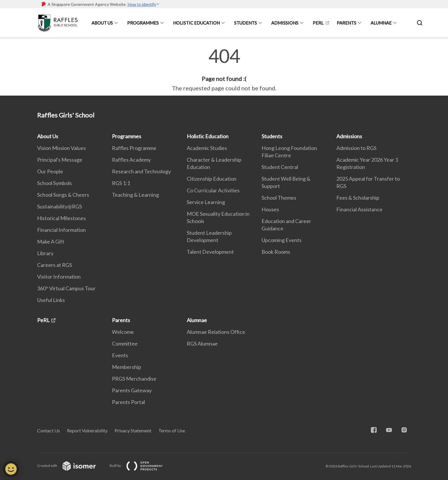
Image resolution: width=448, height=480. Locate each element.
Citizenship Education (212, 179)
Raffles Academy (131, 160)
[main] (224, 70)
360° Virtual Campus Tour (66, 288)
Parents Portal (128, 402)
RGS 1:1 (121, 183)
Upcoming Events (282, 240)
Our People (50, 171)
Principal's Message (60, 160)
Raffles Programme (134, 148)
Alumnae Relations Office (216, 332)
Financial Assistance (359, 209)
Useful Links (51, 300)
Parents (346, 23)
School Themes (279, 198)
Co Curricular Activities (213, 190)
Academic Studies (207, 148)
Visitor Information (59, 277)
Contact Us (49, 430)
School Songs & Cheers (63, 195)
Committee (125, 343)
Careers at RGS (55, 265)
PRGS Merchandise (134, 379)
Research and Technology (141, 171)
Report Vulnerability (87, 430)
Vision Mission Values (62, 148)
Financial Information (62, 230)
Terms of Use (172, 430)
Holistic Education (196, 23)
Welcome (123, 332)
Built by (141, 466)
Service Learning (206, 202)
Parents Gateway (132, 390)
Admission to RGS (356, 148)
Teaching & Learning (135, 195)
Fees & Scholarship (358, 198)
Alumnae (381, 23)
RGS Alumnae (202, 343)
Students (245, 23)
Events (120, 355)
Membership (127, 367)
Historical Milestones (62, 218)
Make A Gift (51, 241)
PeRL (318, 23)
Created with (71, 466)
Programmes (143, 23)
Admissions (285, 23)
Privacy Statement (133, 430)
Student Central (280, 167)
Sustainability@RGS (59, 206)
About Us (102, 23)
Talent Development (210, 252)
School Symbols (55, 183)
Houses (270, 209)
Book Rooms (276, 252)
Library (45, 253)
